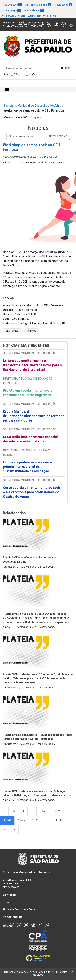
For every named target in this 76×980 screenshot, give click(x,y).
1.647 (59, 820)
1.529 (22, 820)
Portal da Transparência (15, 26)
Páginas (19, 75)
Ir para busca (63, 5)
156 (7, 903)
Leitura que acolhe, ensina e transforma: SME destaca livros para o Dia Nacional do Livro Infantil (32, 365)
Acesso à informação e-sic (17, 23)
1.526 (44, 811)
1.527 (58, 811)
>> (5, 830)
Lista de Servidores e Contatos (22, 909)
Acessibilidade (34, 10)
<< (14, 811)
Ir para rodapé (12, 10)
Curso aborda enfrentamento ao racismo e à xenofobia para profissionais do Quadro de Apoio (33, 492)
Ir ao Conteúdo (12, 5)
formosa (32, 331)
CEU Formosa (13, 331)
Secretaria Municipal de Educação (25, 106)
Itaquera (36, 117)
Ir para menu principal (38, 5)
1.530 (36, 820)
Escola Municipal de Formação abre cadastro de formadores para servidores (34, 416)
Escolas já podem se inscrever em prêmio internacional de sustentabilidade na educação (29, 467)
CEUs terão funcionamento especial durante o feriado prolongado (30, 439)
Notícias (34, 75)
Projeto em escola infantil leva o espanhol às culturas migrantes (28, 393)
